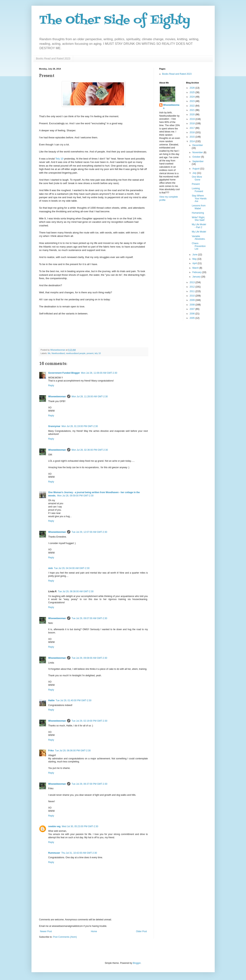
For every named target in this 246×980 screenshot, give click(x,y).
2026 (193, 88)
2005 (193, 318)
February (197, 272)
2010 (193, 296)
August (196, 169)
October (197, 157)
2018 (193, 123)
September (198, 161)
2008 (193, 305)
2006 (193, 314)
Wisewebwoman (57, 397)
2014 (193, 141)
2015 (193, 137)
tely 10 (98, 353)
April (195, 263)
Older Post (142, 931)
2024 (193, 97)
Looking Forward (197, 190)
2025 (193, 92)
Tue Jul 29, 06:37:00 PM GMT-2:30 (89, 784)
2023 (193, 101)
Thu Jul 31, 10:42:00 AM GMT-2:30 (79, 853)
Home (94, 931)
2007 (193, 309)
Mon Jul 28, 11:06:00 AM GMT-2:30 (99, 373)
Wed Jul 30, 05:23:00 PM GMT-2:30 (80, 826)
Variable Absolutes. (199, 238)
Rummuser (54, 853)
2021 (193, 110)
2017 (193, 128)
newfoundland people (76, 353)
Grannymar (54, 426)
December (198, 145)
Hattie (51, 700)
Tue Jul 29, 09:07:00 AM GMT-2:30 (89, 618)
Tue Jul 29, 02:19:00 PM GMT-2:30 (89, 721)
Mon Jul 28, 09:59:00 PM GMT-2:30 (75, 496)
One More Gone (197, 178)
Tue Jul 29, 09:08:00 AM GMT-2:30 (89, 658)
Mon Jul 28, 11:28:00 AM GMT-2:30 (90, 397)
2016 (193, 132)
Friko (51, 751)
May (195, 259)
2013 (193, 282)
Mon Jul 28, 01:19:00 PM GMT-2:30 (80, 426)
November (198, 152)
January (197, 277)
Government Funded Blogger (64, 373)
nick (51, 568)
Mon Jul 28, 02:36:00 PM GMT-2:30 (90, 450)
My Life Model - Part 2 (199, 226)
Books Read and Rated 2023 (53, 58)
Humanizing (198, 213)
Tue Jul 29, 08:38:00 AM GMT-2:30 (76, 591)
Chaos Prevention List (199, 246)
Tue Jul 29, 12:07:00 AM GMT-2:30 (89, 532)
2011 (193, 291)
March (196, 268)
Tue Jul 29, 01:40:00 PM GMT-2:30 (74, 700)
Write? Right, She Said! (198, 219)
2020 (193, 115)
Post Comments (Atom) (65, 937)
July (195, 173)
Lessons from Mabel (199, 207)
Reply (51, 385)
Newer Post (46, 931)
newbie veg (54, 826)
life (49, 353)
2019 (193, 119)
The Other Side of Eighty (115, 20)
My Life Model (199, 232)
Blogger (137, 963)
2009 (193, 300)
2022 (193, 106)
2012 (193, 287)
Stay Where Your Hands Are (199, 198)
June (195, 255)
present (90, 353)
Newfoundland (58, 353)
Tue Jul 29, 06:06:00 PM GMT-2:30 (73, 751)
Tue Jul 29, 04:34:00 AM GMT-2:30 (72, 568)
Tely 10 (60, 159)
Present (196, 184)
